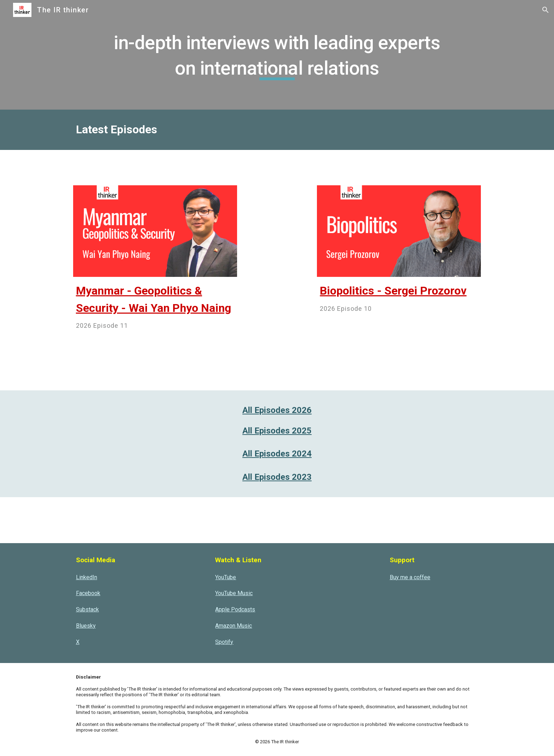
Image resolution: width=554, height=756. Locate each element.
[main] (277, 55)
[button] (546, 10)
